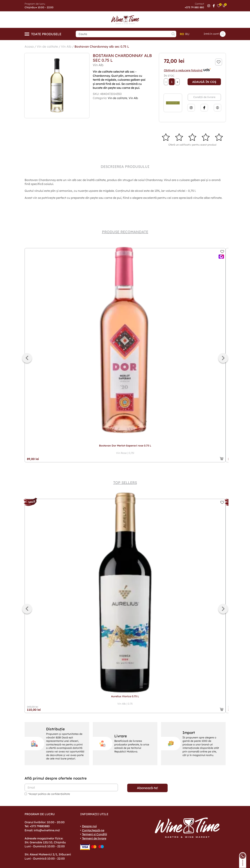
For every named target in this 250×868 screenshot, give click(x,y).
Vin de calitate (48, 46)
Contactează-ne (93, 830)
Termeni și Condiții (94, 834)
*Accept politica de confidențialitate (49, 794)
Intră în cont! (215, 34)
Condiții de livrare (204, 97)
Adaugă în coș (204, 82)
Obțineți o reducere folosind (187, 70)
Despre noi (89, 826)
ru (187, 34)
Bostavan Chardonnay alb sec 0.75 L (104, 46)
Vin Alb (67, 46)
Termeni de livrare (94, 838)
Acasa (29, 46)
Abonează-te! (147, 788)
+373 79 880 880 (194, 7)
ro (182, 34)
